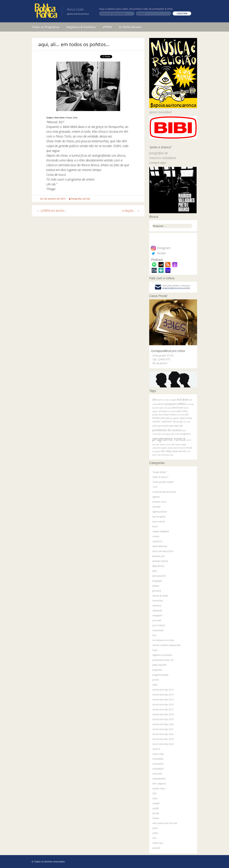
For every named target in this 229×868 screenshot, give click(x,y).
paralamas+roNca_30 (163, 660)
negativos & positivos (162, 655)
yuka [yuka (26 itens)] (171, 455)
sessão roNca (159, 788)
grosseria (157, 591)
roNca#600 (158, 769)
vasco (155, 828)
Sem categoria (159, 784)
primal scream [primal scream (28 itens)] (175, 434)
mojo (155, 650)
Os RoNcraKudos (130, 27)
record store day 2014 (163, 695)
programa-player (160, 675)
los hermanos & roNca (163, 640)
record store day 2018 (163, 714)
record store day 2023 (163, 739)
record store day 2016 (163, 704)
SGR (154, 793)
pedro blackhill (159, 665)
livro (154, 635)
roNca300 (157, 774)
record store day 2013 (163, 690)
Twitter (158, 253)
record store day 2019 (163, 719)
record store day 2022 (163, 734)
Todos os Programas (45, 27)
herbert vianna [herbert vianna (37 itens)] (169, 415)
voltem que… (158, 843)
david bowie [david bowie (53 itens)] (177, 408)
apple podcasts (160, 512)
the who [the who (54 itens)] (183, 451)
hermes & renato (160, 596)
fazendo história (160, 561)
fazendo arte (158, 556)
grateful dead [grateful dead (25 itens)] (157, 415)
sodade (156, 803)
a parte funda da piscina (164, 492)
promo (156, 680)
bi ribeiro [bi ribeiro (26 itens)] (167, 400)
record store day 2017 (163, 709)
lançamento (158, 630)
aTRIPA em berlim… (52, 211)
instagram (157, 615)
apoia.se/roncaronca (78, 14)
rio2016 (156, 749)
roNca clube (158, 754)
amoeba (156, 507)
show (155, 798)
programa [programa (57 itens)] (186, 434)
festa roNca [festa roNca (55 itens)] (182, 411)
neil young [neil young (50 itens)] (177, 421)
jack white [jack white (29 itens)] (180, 415)
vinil (154, 838)
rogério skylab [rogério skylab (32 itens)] (167, 448)
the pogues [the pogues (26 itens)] (156, 451)
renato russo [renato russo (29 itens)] (165, 444)
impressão (157, 610)
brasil (155, 526)
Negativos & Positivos (81, 27)
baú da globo (159, 517)
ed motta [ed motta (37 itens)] (162, 411)
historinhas (158, 601)
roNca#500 (158, 764)
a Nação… (131, 211)
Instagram (161, 248)
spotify (156, 808)
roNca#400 (158, 759)
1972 (155, 487)
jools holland (159, 625)
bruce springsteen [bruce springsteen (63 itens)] (167, 404)
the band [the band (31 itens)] (182, 448)
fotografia (76, 199)
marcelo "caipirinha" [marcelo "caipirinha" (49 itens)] (162, 421)
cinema (156, 536)
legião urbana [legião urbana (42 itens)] (186, 418)
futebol (156, 586)
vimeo (155, 833)
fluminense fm (159, 576)
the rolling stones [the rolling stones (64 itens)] (170, 451)
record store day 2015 (163, 699)
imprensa (157, 606)
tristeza (156, 818)
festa (155, 571)
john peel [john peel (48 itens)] (165, 418)
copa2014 (157, 541)
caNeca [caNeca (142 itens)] (181, 404)
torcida (86, 199)
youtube (156, 848)
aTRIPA (107, 27)
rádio (155, 685)
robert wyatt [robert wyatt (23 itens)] (175, 445)
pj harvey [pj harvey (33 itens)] (165, 434)
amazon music (160, 502)
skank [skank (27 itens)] (175, 448)
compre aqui (158, 163)
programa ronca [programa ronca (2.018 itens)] (169, 439)
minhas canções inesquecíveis (166, 645)
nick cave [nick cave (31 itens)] (187, 422)
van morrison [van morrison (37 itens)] (163, 455)
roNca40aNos (159, 779)
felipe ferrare (158, 566)
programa (157, 670)
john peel (157, 620)
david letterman (160, 546)
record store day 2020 (163, 724)
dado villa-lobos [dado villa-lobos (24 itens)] (165, 408)
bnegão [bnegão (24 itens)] (173, 400)
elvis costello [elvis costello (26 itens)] (172, 411)
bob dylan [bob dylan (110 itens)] (183, 399)
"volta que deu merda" (163, 482)
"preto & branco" (160, 477)
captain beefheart (161, 531)
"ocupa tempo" (160, 472)
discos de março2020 (163, 551)
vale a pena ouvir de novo (165, 823)
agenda (156, 497)
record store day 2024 (163, 744)
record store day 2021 (163, 729)
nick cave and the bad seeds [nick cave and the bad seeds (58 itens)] (166, 426)
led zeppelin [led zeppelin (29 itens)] (175, 418)
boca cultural (159, 521)
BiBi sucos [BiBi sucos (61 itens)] (157, 400)
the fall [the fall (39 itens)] (189, 448)
